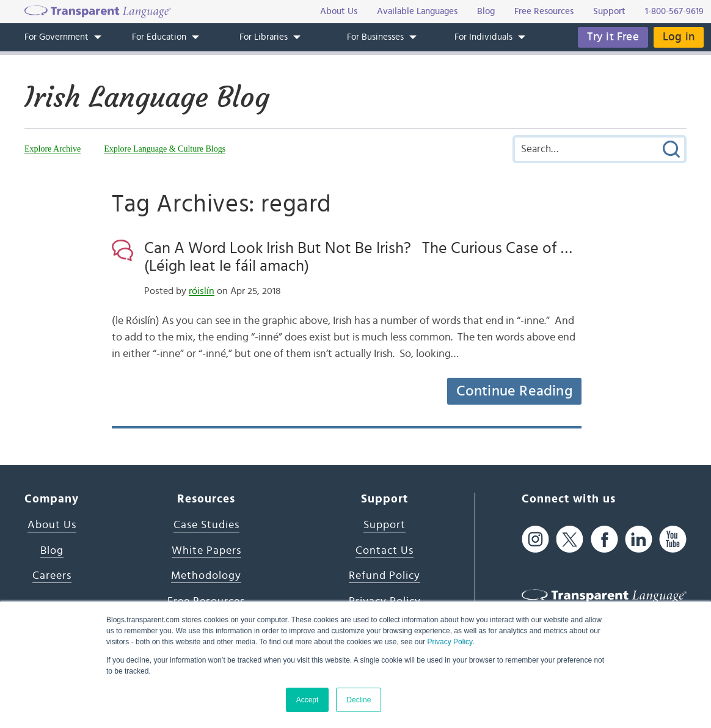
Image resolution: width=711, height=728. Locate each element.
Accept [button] (308, 700)
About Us (52, 525)
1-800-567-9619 (674, 11)
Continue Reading (514, 391)
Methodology (206, 576)
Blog (52, 551)
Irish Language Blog (147, 97)
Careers (52, 576)
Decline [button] (359, 700)
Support (385, 525)
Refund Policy (385, 576)
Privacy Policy (450, 642)
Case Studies (206, 525)
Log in (679, 37)
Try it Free (613, 37)
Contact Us (385, 551)
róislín (202, 291)
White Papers (206, 551)
